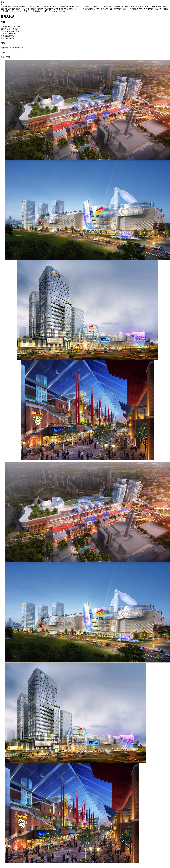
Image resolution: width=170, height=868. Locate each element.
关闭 (3, 2)
